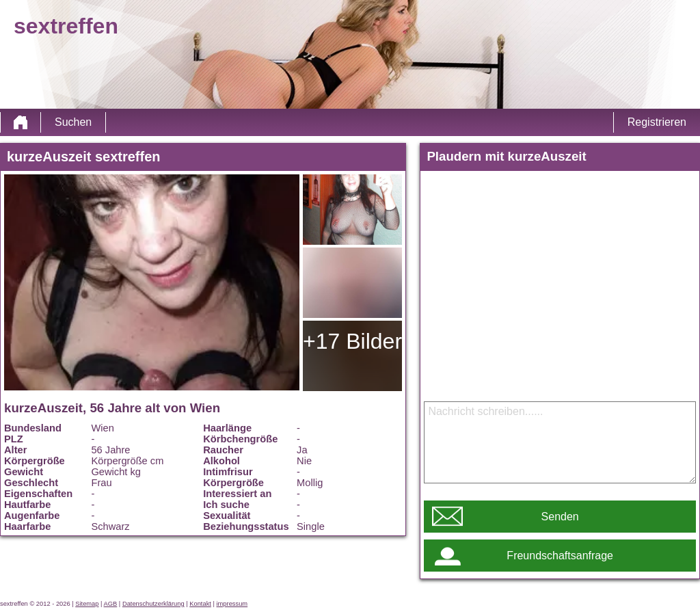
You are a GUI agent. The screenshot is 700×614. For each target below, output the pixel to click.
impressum (232, 604)
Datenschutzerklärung (153, 604)
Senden (560, 517)
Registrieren (657, 122)
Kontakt (200, 604)
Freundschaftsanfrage (560, 556)
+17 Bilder (352, 341)
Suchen (73, 122)
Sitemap (87, 604)
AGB (111, 604)
